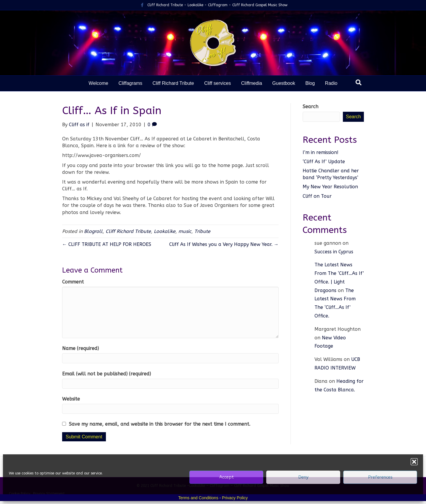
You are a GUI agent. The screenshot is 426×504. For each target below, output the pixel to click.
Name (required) (80, 348)
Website (71, 399)
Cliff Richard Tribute (173, 83)
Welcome (99, 83)
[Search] (359, 82)
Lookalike (165, 231)
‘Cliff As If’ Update (324, 162)
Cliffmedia (252, 83)
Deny (303, 477)
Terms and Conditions (198, 498)
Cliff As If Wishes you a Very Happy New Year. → (224, 244)
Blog (310, 83)
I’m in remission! (321, 152)
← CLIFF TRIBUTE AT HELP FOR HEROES (107, 244)
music (185, 231)
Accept (226, 477)
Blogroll (93, 231)
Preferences (380, 477)
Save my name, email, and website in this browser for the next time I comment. (160, 424)
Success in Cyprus (334, 252)
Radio (331, 83)
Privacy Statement (49, 494)
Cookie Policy (20, 494)
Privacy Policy (235, 498)
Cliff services (217, 83)
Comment (73, 282)
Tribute (202, 231)
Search (310, 107)
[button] (414, 462)
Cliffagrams (130, 83)
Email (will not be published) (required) (106, 374)
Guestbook (284, 83)
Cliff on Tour (317, 196)
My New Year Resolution (330, 187)
